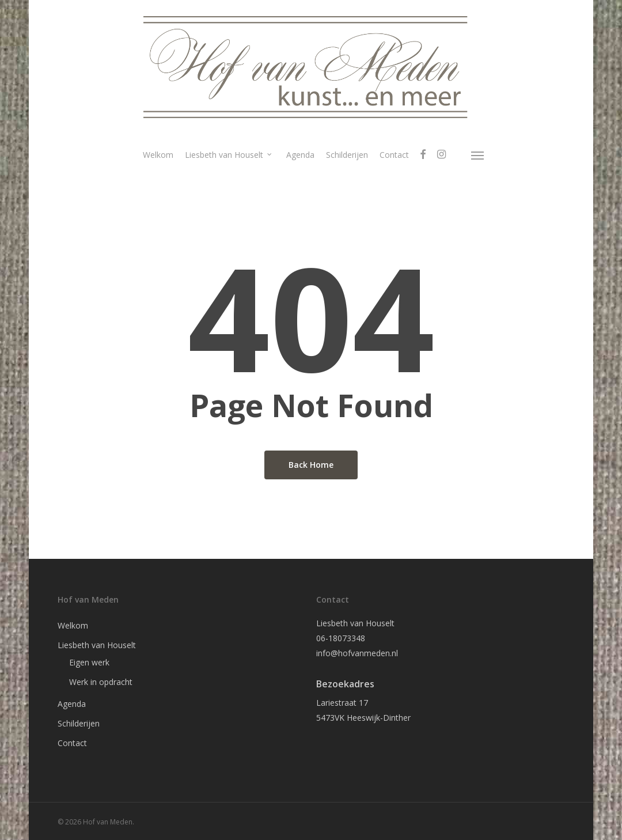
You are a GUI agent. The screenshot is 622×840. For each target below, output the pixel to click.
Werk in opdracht (101, 682)
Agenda (72, 704)
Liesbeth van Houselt (97, 645)
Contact (72, 743)
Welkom (73, 625)
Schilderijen (79, 723)
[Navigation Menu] (478, 155)
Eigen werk (89, 662)
